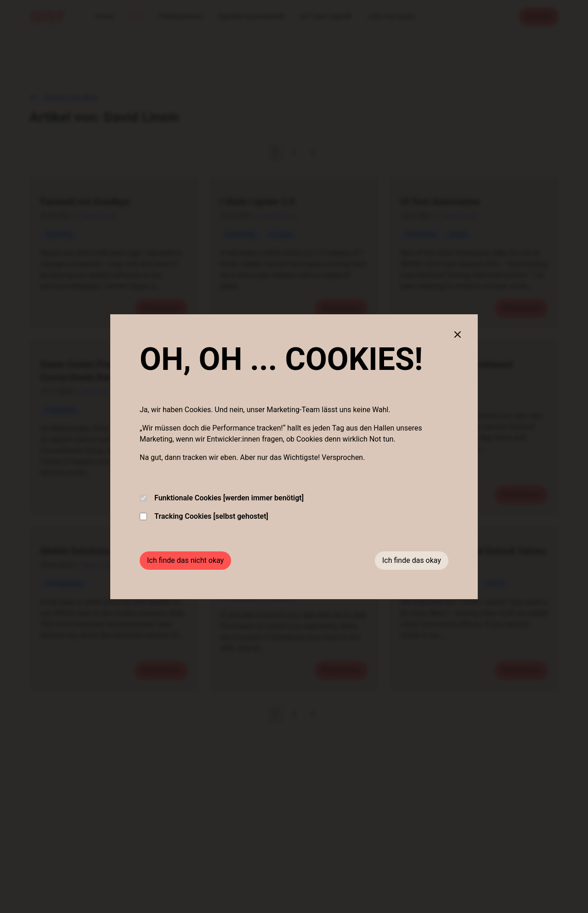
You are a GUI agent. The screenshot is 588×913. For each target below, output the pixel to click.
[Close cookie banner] (458, 335)
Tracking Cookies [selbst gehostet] (204, 516)
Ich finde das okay (412, 560)
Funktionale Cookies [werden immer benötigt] (222, 498)
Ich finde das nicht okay (185, 560)
